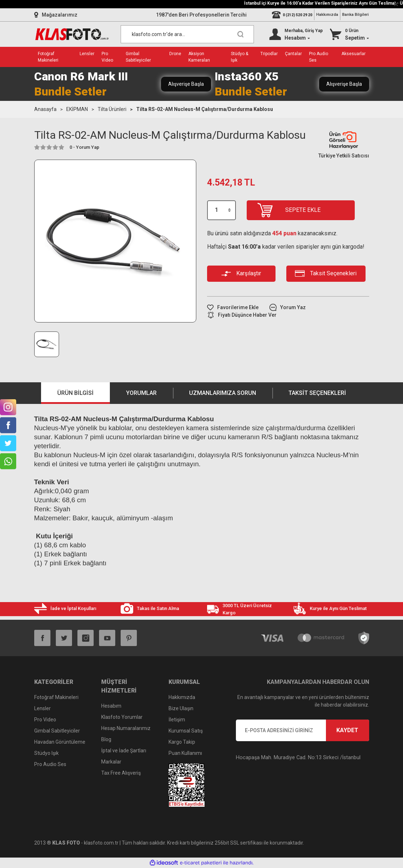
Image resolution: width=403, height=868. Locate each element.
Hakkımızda (327, 15)
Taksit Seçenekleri (317, 393)
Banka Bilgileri (355, 15)
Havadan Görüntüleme (60, 742)
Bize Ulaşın (181, 708)
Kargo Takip (182, 742)
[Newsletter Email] (303, 730)
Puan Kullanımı (185, 753)
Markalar (111, 762)
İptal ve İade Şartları (124, 751)
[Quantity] (221, 210)
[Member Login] (296, 34)
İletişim (177, 720)
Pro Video (45, 720)
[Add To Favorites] (233, 308)
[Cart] (349, 34)
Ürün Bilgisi (75, 393)
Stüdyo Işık (46, 753)
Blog (106, 739)
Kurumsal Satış (186, 731)
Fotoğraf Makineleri (56, 697)
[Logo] (72, 34)
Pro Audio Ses (50, 764)
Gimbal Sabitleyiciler (57, 731)
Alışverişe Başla (186, 84)
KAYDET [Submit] (347, 730)
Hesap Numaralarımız (126, 728)
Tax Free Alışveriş (121, 773)
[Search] (187, 34)
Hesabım (111, 706)
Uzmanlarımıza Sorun (223, 393)
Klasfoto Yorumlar (122, 717)
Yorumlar (141, 393)
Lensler (42, 708)
